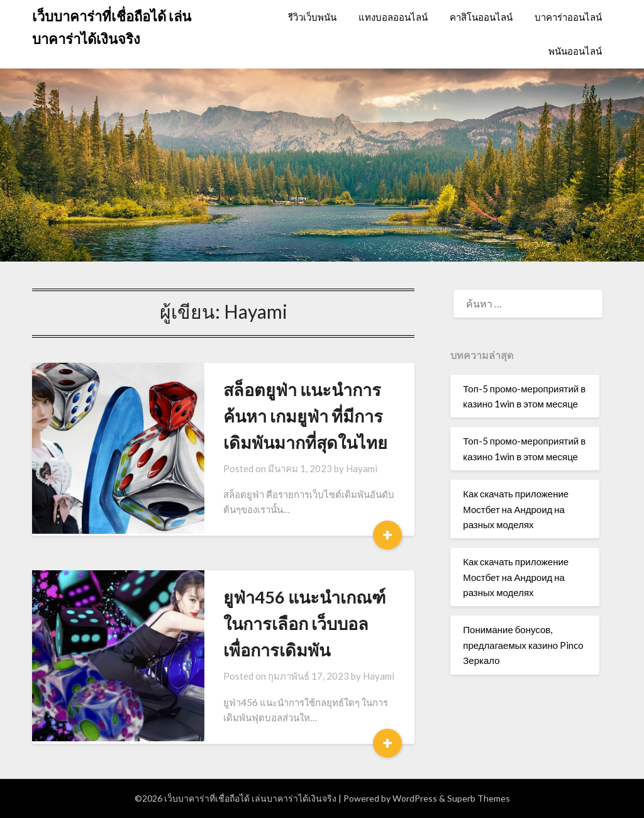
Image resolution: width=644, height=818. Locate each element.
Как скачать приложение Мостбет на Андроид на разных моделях (516, 509)
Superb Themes (479, 798)
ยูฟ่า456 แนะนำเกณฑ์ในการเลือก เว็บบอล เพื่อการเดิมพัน (297, 623)
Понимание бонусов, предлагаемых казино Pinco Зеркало (523, 645)
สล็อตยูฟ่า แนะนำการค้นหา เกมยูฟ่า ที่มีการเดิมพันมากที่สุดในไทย (298, 416)
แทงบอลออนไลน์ (393, 17)
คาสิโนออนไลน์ (481, 17)
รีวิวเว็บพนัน (312, 17)
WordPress (415, 798)
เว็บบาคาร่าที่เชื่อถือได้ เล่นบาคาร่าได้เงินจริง (112, 27)
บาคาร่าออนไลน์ (568, 17)
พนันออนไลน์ (575, 51)
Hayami (343, 468)
